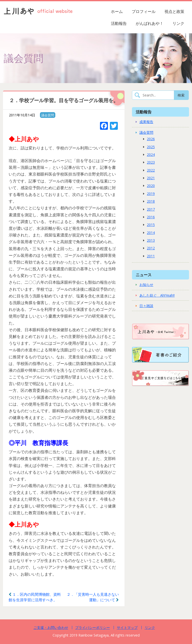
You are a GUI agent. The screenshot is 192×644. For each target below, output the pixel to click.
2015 (151, 225)
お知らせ (146, 285)
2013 (151, 240)
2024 (151, 155)
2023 (151, 162)
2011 (151, 256)
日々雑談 (146, 306)
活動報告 (119, 23)
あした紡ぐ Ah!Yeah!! (157, 295)
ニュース (144, 275)
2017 (151, 209)
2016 (151, 217)
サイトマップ (127, 627)
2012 (151, 248)
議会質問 (48, 115)
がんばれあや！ (150, 23)
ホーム (117, 11)
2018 (151, 201)
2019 (151, 194)
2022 (151, 170)
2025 (151, 147)
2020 (151, 186)
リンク (178, 23)
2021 (151, 178)
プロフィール (144, 11)
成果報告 (146, 122)
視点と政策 (174, 11)
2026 (151, 139)
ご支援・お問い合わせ (51, 627)
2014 (151, 233)
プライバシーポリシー (93, 627)
